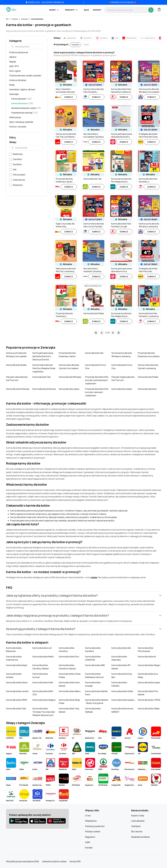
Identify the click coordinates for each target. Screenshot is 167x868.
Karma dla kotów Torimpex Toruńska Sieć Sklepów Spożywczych (44, 712)
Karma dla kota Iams (147, 389)
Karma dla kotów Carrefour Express (67, 667)
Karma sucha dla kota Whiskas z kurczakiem (16, 355)
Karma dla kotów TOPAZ (149, 700)
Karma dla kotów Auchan (40, 676)
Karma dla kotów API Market (121, 667)
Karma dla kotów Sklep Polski (69, 702)
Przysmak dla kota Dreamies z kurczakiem (149, 355)
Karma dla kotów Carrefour (67, 650)
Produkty (15, 19)
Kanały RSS (75, 861)
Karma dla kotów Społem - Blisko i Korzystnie (97, 702)
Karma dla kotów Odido (122, 691)
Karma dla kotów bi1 (147, 657)
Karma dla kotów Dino (69, 657)
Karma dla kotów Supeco (123, 700)
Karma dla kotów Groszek (93, 684)
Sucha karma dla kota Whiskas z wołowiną (122, 355)
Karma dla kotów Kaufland (93, 650)
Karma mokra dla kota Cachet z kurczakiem (69, 367)
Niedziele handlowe (140, 837)
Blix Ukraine (137, 832)
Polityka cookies (93, 832)
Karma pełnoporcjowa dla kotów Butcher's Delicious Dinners (43, 356)
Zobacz (69, 97)
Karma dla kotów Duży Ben (122, 676)
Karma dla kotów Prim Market (148, 693)
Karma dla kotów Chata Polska (70, 676)
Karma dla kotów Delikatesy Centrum (94, 676)
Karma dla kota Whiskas (70, 377)
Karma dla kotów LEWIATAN (93, 658)
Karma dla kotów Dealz (17, 665)
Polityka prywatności (95, 826)
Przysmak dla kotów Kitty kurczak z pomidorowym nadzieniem (97, 380)
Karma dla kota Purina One (95, 367)
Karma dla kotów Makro (70, 691)
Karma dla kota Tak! (94, 353)
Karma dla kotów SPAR (17, 700)
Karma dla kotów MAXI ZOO (43, 693)
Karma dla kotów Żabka (149, 709)
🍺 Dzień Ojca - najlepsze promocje (45, 2)
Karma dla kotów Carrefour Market (41, 667)
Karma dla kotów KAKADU (119, 684)
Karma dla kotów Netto (43, 657)
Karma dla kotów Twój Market (69, 710)
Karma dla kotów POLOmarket (146, 650)
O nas (88, 816)
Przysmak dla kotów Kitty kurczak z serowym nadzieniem (97, 392)
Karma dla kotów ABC (95, 665)
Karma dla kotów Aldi (121, 648)
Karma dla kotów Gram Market (69, 684)
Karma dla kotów (37, 19)
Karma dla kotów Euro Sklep (148, 676)
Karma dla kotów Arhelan (14, 676)
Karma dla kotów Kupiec (149, 682)
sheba (94, 577)
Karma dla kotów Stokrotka (119, 658)
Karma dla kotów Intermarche (14, 658)
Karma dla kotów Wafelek (93, 710)
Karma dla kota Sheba (16, 365)
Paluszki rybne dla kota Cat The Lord (17, 379)
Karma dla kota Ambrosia (18, 389)
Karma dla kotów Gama (17, 682)
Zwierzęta (25, 19)
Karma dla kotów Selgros (44, 700)
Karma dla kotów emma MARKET (122, 710)
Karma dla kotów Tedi (16, 709)
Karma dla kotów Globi (43, 682)
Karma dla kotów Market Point (96, 693)
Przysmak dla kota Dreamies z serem (67, 355)
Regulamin (90, 837)
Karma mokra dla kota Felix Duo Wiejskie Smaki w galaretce (44, 368)
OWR (88, 842)
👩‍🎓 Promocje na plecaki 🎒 (122, 2)
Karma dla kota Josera (69, 389)
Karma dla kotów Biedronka (14, 650)
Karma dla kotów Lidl (42, 648)
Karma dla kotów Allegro (149, 665)
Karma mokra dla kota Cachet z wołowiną (148, 367)
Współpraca (91, 821)
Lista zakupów (138, 821)
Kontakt (97, 10)
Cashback (136, 826)
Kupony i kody (138, 816)
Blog (86, 10)
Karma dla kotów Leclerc (18, 691)
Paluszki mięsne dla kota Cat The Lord (123, 379)
